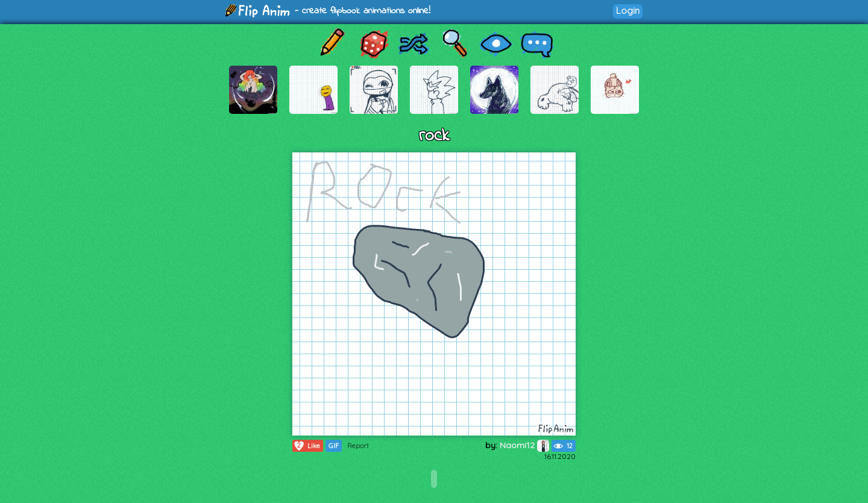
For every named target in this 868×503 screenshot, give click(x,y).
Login (628, 11)
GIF (334, 446)
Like (307, 446)
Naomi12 (524, 445)
